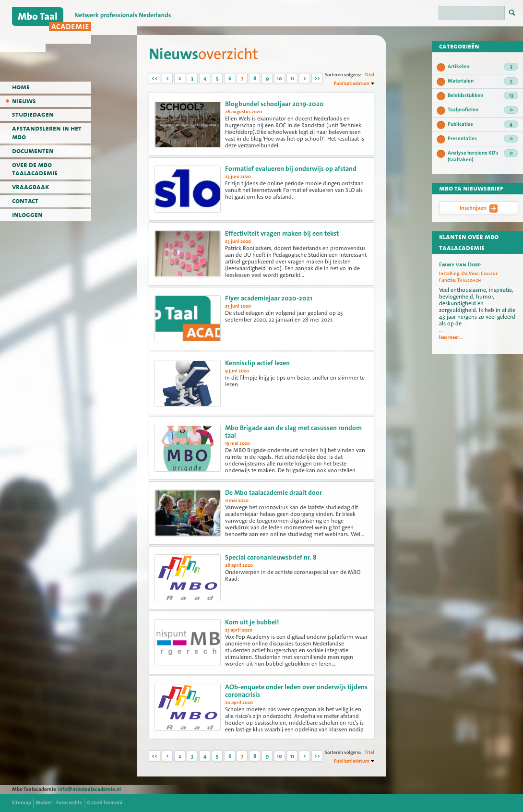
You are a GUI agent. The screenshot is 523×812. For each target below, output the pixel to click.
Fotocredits (69, 803)
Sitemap (21, 803)
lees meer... (451, 337)
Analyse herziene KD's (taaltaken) (483, 156)
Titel (369, 75)
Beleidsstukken (483, 96)
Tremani (113, 803)
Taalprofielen (483, 110)
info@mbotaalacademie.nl (89, 789)
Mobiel (44, 803)
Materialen (483, 81)
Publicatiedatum (352, 83)
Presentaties (483, 139)
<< (155, 78)
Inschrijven (479, 208)
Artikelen (483, 67)
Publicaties (483, 124)
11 (292, 78)
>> (317, 78)
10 (279, 78)
